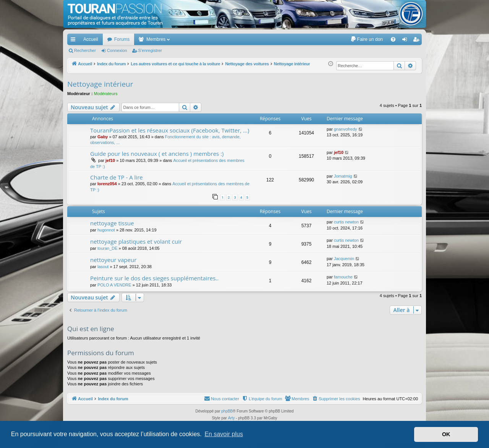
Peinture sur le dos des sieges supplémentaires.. (154, 278)
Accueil (91, 39)
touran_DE (108, 248)
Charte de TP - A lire (117, 177)
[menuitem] (367, 39)
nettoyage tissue (112, 223)
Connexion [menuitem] (406, 41)
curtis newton (346, 222)
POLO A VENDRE (114, 285)
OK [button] (446, 434)
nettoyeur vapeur (113, 260)
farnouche (343, 277)
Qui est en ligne (91, 329)
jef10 (110, 160)
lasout (103, 267)
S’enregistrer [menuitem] (418, 41)
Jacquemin (344, 259)
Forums (122, 39)
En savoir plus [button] (224, 434)
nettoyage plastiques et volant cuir (136, 241)
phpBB (227, 411)
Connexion (117, 50)
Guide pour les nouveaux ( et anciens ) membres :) (157, 154)
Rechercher (85, 50)
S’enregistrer (150, 50)
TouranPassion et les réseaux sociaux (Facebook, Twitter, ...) (170, 130)
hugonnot (106, 230)
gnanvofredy (346, 129)
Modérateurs (106, 94)
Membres (156, 39)
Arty (232, 418)
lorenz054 (107, 184)
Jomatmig (343, 176)
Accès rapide (74, 41)
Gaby (103, 137)
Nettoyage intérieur (100, 84)
